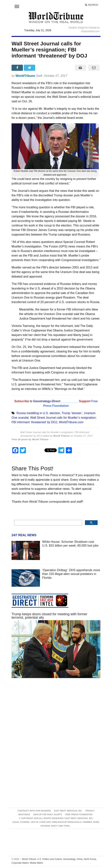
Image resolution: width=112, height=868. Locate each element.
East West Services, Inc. (68, 811)
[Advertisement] (56, 717)
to (31, 401)
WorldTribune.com (71, 422)
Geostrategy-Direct (46, 401)
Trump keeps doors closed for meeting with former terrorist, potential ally (49, 616)
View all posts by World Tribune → (32, 439)
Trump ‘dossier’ (72, 413)
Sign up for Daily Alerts (48, 814)
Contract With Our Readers (34, 811)
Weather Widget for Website (83, 28)
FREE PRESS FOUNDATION (79, 814)
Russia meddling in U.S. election (38, 413)
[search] (48, 523)
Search (92, 5)
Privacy (90, 811)
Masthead (24, 814)
